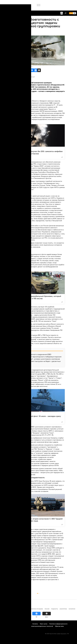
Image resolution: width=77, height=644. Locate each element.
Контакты (35, 624)
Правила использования (17, 624)
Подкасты (54, 609)
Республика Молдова (36, 609)
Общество (23, 609)
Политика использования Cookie (11, 626)
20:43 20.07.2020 (17, 33)
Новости (21, 586)
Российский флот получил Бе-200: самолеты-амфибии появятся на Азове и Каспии (38, 152)
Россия (17, 149)
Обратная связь (59, 626)
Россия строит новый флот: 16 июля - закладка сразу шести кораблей (37, 417)
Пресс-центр (44, 624)
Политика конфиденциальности (58, 624)
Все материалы (21, 79)
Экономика (14, 609)
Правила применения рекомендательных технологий (38, 626)
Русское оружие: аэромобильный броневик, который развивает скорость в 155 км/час (38, 297)
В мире (15, 586)
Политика (5, 609)
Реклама (28, 624)
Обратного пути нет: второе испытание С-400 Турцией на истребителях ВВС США (38, 520)
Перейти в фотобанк (28, 67)
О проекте (5, 624)
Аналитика (27, 586)
